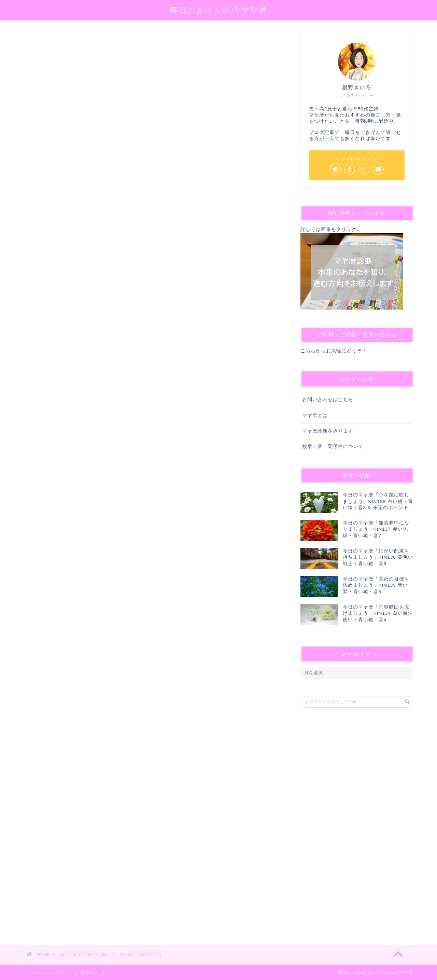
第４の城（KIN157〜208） (50, 40)
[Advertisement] (152, 670)
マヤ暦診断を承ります (328, 431)
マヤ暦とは (315, 415)
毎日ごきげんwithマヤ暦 (219, 10)
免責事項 (89, 972)
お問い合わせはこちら (328, 400)
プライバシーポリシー (50, 972)
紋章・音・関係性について (333, 446)
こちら (308, 351)
